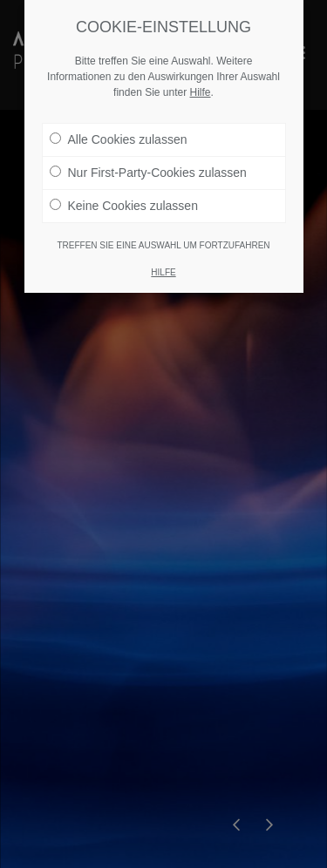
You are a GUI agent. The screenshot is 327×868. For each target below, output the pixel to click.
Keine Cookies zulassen (124, 206)
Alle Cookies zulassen (119, 139)
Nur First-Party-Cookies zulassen (148, 173)
